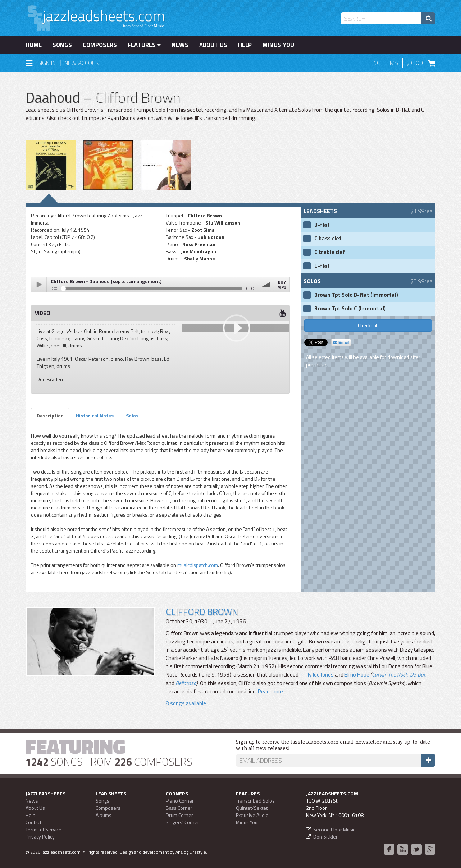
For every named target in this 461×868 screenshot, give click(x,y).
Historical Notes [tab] (95, 415)
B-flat (322, 225)
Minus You (278, 45)
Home (34, 45)
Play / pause (39, 285)
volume (266, 285)
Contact (33, 822)
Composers (100, 45)
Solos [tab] (132, 415)
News (180, 45)
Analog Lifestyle (191, 852)
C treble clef (330, 252)
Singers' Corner (182, 822)
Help (245, 45)
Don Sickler (325, 837)
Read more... (272, 691)
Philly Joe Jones (317, 675)
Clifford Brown (202, 612)
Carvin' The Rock (390, 675)
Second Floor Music (334, 829)
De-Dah (418, 675)
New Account (83, 63)
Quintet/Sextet (252, 808)
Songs (62, 45)
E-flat (322, 266)
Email (341, 342)
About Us (213, 45)
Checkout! (368, 325)
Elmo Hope (357, 675)
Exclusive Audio (252, 815)
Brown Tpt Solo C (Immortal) (350, 309)
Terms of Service (44, 829)
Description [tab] (50, 415)
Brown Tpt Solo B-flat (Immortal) (356, 295)
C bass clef (328, 239)
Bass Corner (179, 808)
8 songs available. (186, 703)
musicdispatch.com (198, 565)
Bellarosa (186, 683)
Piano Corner (180, 801)
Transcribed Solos (255, 801)
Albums (104, 815)
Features (144, 45)
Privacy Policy (40, 837)
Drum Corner (179, 815)
